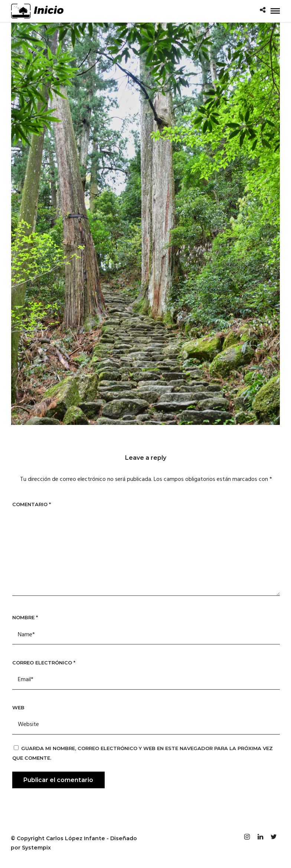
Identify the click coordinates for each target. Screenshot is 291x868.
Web (18, 707)
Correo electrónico (44, 663)
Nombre (25, 617)
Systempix (36, 848)
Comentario (32, 504)
